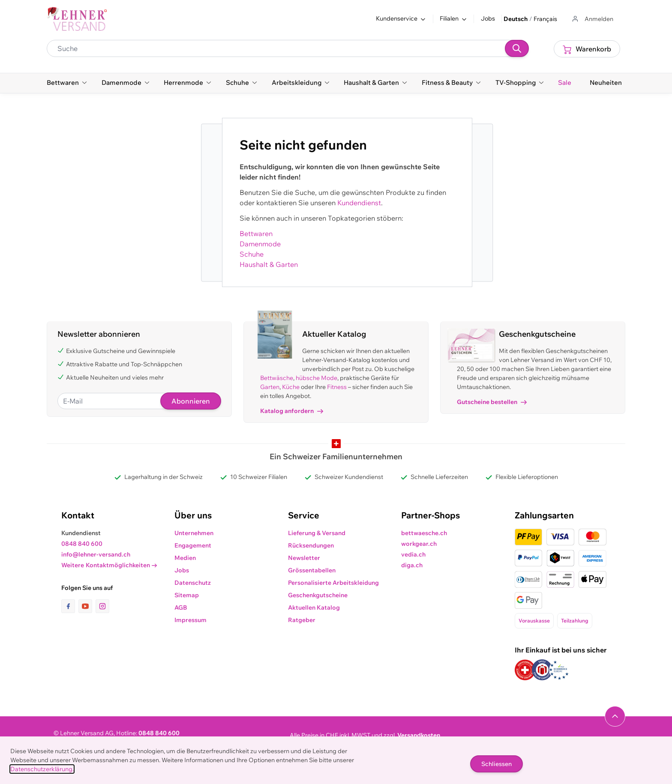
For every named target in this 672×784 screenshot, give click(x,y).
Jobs (488, 18)
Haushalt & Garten (269, 264)
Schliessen (496, 764)
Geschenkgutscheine (318, 595)
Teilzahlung (575, 621)
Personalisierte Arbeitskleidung (333, 583)
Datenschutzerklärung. (42, 769)
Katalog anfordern (292, 411)
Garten (270, 387)
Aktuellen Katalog (314, 607)
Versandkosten (419, 735)
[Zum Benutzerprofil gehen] (592, 19)
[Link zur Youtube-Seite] (87, 606)
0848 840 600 (82, 544)
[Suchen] (517, 48)
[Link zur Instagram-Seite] (102, 606)
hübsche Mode (316, 378)
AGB (181, 607)
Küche (291, 387)
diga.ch (412, 565)
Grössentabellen (312, 570)
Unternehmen (194, 533)
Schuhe (252, 254)
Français (545, 19)
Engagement (193, 545)
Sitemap (187, 595)
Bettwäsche (277, 378)
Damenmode (260, 244)
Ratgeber (302, 620)
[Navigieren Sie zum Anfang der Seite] (615, 716)
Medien (185, 558)
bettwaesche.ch (424, 533)
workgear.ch (419, 544)
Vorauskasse (534, 621)
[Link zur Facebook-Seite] (70, 606)
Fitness (337, 387)
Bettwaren (256, 233)
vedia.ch (413, 554)
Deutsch (516, 19)
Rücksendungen (311, 545)
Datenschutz (193, 583)
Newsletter (304, 558)
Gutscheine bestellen (492, 402)
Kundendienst (359, 203)
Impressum (190, 620)
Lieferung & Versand (317, 533)
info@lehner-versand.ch (96, 554)
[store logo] (77, 19)
